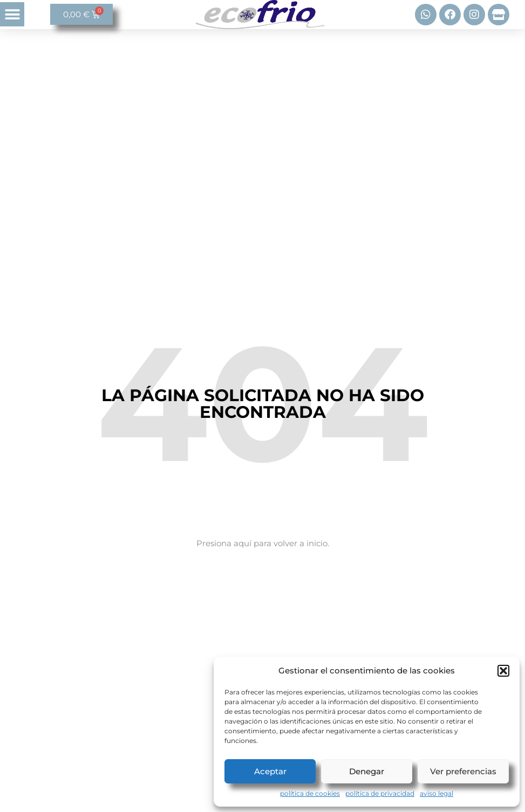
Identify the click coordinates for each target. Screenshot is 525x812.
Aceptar (270, 771)
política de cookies (310, 793)
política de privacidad (380, 793)
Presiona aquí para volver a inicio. (263, 543)
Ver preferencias (463, 771)
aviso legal (437, 793)
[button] (503, 671)
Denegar (367, 771)
